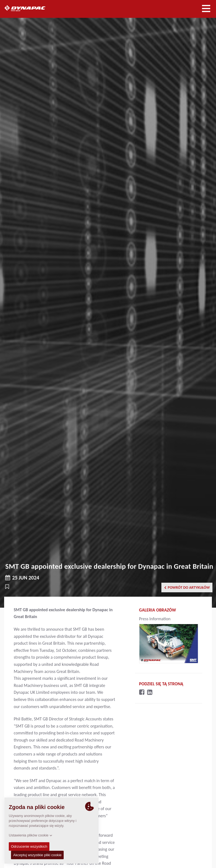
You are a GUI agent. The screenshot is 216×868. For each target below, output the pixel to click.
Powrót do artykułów (187, 587)
